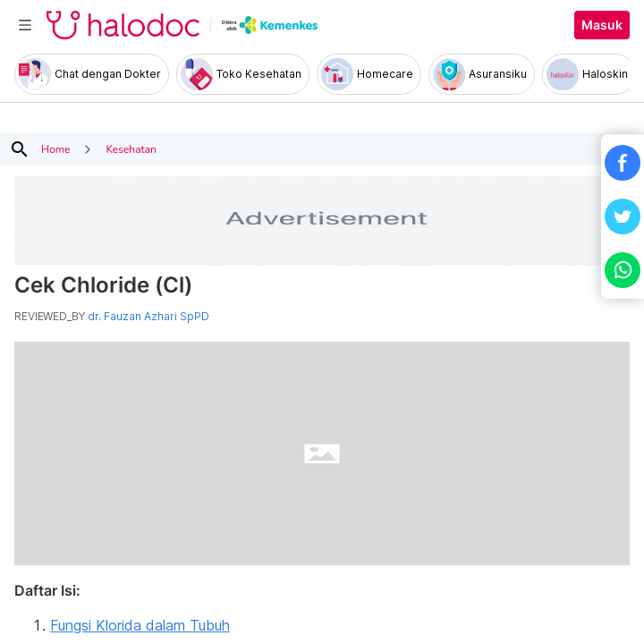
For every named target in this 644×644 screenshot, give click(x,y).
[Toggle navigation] (25, 25)
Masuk (602, 25)
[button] (623, 163)
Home (55, 149)
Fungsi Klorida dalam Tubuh (140, 625)
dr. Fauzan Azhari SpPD (148, 317)
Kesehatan (131, 149)
